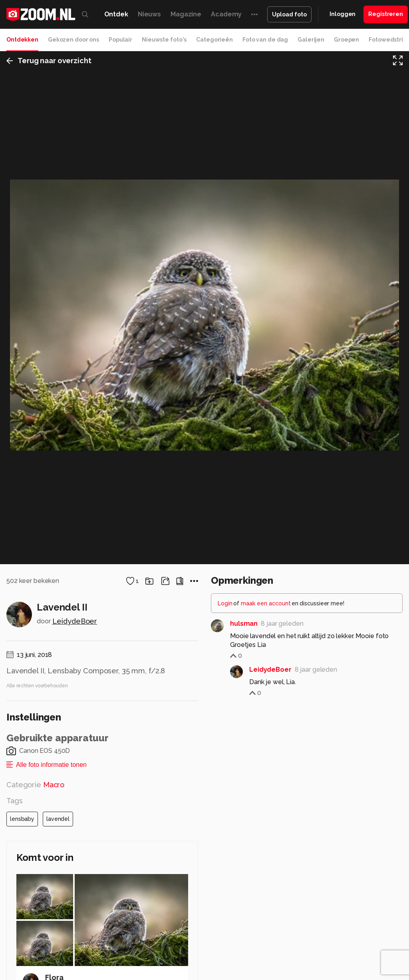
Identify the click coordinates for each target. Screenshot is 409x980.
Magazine (186, 14)
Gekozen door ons (73, 40)
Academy (226, 14)
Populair (120, 40)
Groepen (346, 40)
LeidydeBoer (75, 902)
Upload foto (289, 14)
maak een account (266, 884)
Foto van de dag (265, 40)
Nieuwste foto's (164, 40)
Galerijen (311, 40)
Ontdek (116, 14)
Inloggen (342, 14)
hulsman (244, 904)
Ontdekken (22, 40)
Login (225, 884)
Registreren (386, 14)
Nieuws (149, 14)
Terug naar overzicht (49, 61)
